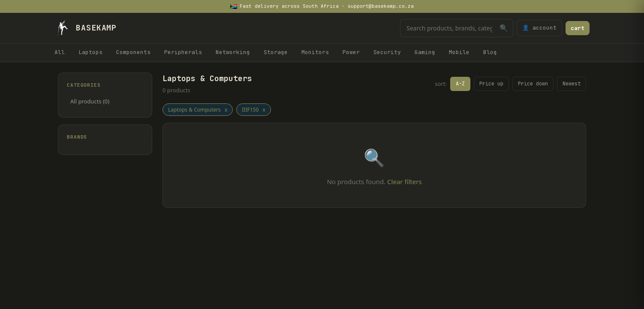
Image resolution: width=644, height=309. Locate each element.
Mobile (459, 52)
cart (578, 28)
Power (351, 52)
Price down (533, 84)
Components (133, 52)
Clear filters (404, 182)
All (60, 52)
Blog (490, 52)
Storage (276, 52)
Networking (233, 52)
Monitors (315, 52)
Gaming (425, 52)
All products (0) (90, 101)
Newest (572, 84)
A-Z (460, 84)
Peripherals (183, 52)
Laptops (90, 52)
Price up (491, 84)
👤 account (539, 28)
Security (387, 52)
